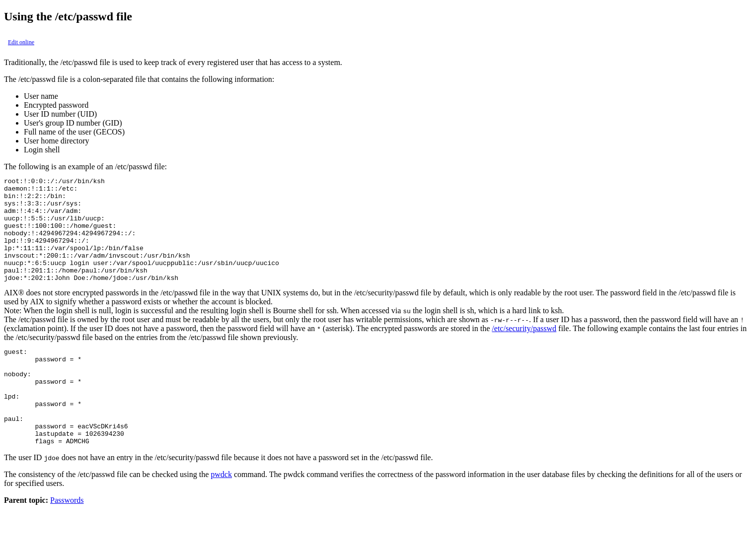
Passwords (67, 540)
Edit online (21, 42)
